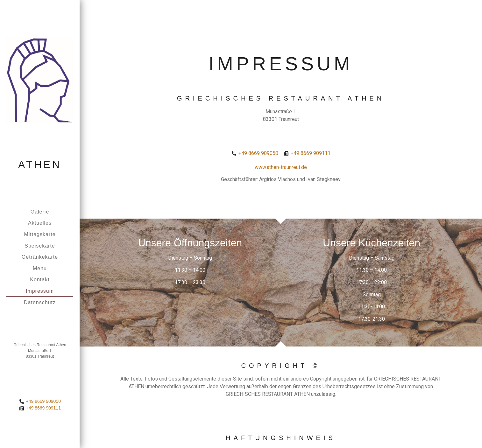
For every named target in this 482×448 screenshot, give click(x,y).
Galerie (40, 212)
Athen (40, 164)
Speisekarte (40, 246)
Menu (40, 268)
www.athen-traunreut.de (281, 167)
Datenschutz (40, 302)
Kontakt (40, 280)
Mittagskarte (40, 234)
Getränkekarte (40, 257)
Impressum (40, 291)
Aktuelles (40, 223)
